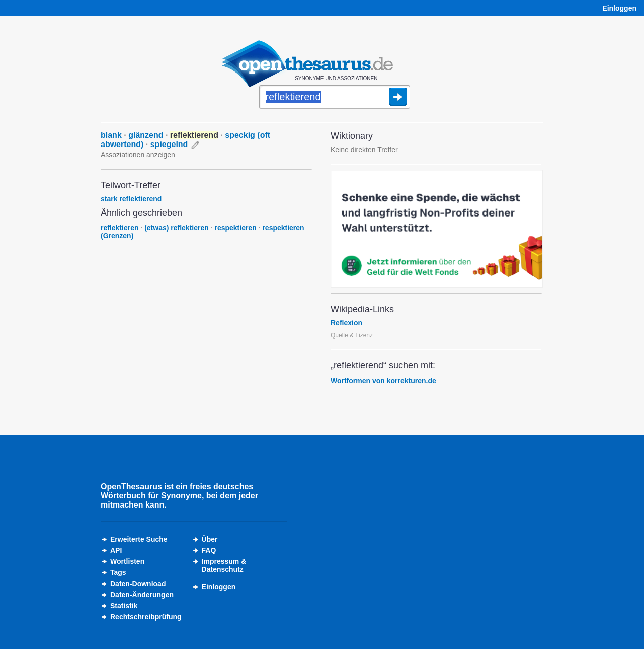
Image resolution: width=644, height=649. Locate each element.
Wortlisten (127, 561)
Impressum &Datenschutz (224, 565)
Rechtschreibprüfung (146, 617)
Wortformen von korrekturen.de (383, 381)
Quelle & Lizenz (352, 335)
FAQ (209, 550)
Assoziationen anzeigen (138, 155)
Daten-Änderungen (142, 595)
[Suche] (335, 98)
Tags (118, 572)
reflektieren (119, 228)
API (116, 550)
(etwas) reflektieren (177, 228)
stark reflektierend (131, 199)
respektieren (235, 228)
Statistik (124, 606)
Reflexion (346, 323)
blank (111, 135)
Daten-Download (138, 584)
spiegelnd (169, 144)
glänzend (146, 135)
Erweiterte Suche (139, 539)
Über (210, 539)
